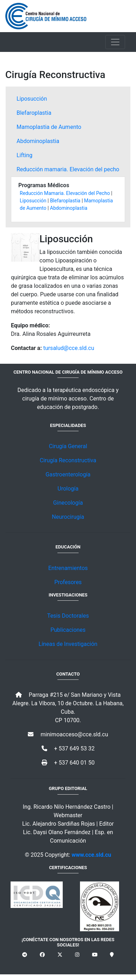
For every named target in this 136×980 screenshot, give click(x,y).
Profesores (68, 582)
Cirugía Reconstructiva (68, 460)
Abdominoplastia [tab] (38, 141)
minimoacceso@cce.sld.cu (68, 734)
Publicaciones (68, 630)
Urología (68, 489)
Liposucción (33, 201)
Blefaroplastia (65, 201)
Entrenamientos (68, 568)
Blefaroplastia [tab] (34, 113)
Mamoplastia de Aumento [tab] (49, 127)
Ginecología (68, 503)
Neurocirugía (68, 517)
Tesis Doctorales (68, 616)
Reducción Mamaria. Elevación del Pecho (65, 193)
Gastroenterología (68, 474)
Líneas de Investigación (68, 644)
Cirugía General (68, 446)
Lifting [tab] (24, 155)
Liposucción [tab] (32, 99)
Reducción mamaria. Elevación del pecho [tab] (68, 169)
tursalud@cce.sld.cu (69, 348)
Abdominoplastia (69, 208)
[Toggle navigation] (115, 42)
